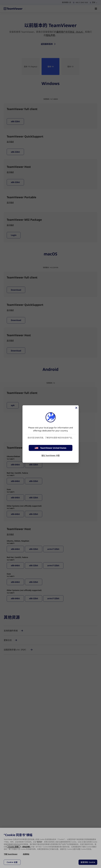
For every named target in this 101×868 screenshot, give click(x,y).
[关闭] (76, 408)
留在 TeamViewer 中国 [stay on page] (50, 455)
